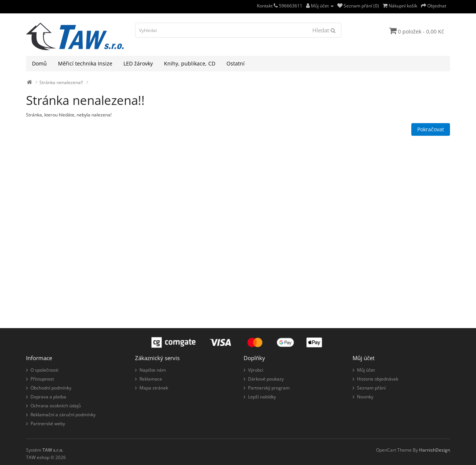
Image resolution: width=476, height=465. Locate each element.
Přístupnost (42, 379)
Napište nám (153, 370)
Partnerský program (269, 388)
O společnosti (44, 370)
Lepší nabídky (262, 397)
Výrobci (256, 370)
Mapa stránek (154, 388)
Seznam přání (371, 388)
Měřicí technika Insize (85, 63)
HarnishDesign (435, 450)
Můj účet (366, 370)
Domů (39, 63)
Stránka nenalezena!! (61, 82)
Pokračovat (431, 129)
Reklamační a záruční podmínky (63, 415)
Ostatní (236, 63)
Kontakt (267, 6)
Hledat (324, 30)
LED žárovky (138, 63)
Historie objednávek (378, 379)
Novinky (365, 397)
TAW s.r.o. (53, 450)
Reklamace (151, 379)
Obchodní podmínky (51, 388)
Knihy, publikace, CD (190, 63)
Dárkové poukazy (266, 379)
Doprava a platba (48, 397)
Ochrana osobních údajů (56, 406)
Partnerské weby (48, 424)
